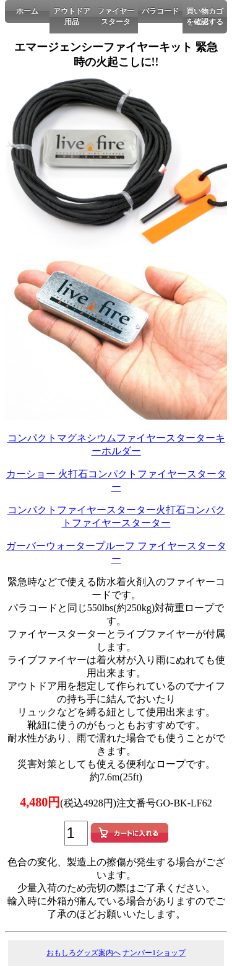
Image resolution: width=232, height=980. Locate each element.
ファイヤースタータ (116, 16)
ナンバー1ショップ (154, 953)
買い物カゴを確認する (205, 16)
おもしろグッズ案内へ (84, 953)
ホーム (27, 11)
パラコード (160, 11)
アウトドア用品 (72, 16)
